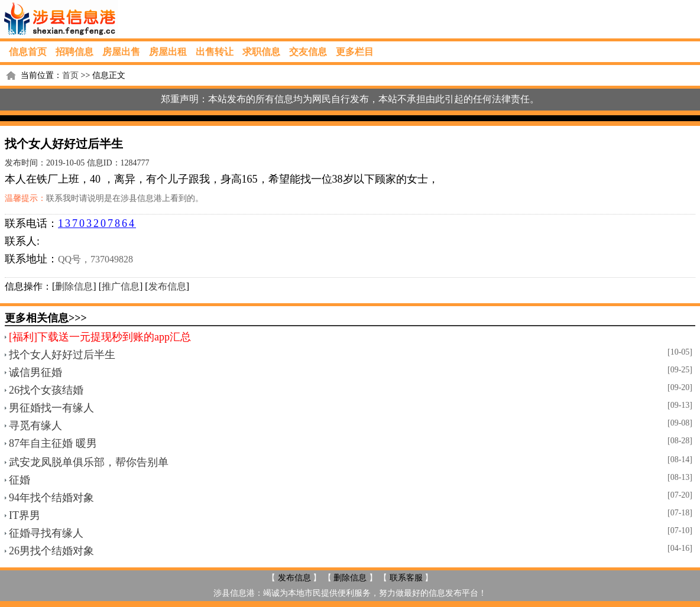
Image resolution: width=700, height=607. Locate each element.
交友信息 (308, 52)
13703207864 (97, 223)
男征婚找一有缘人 (51, 408)
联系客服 (406, 578)
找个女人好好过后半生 (62, 355)
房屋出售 (121, 52)
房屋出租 (168, 52)
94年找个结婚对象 (51, 498)
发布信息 (167, 286)
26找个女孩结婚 (46, 390)
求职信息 (261, 52)
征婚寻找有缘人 (46, 533)
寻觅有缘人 (35, 426)
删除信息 (74, 286)
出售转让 (215, 52)
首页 (70, 75)
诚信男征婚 (35, 372)
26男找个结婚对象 (51, 551)
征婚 (20, 480)
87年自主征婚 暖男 (53, 443)
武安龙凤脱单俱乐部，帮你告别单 (89, 462)
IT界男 (25, 515)
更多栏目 (355, 52)
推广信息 (121, 286)
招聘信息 (74, 52)
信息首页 (28, 52)
